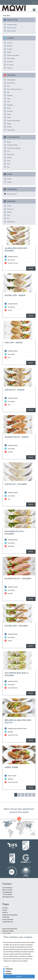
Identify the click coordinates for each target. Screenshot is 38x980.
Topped (9, 182)
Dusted (9, 52)
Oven (9, 215)
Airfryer (9, 206)
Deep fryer (10, 209)
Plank (9, 161)
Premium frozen (12, 28)
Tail (8, 167)
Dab (8, 92)
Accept (19, 977)
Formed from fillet (12, 145)
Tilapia (9, 124)
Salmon (9, 117)
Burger (9, 142)
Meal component (12, 194)
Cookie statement (8, 922)
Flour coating (11, 58)
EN (37, 2)
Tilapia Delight (7, 933)
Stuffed (9, 179)
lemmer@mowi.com (8, 897)
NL (34, 2)
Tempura (10, 68)
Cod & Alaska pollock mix (14, 89)
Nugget (9, 157)
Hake (9, 99)
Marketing (9, 973)
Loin (8, 151)
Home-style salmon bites (10, 929)
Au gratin (10, 43)
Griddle (9, 212)
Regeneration (11, 221)
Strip (8, 164)
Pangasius (10, 105)
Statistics (8, 971)
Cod (8, 86)
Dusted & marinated (13, 55)
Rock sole (10, 111)
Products (5, 908)
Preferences (9, 969)
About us (5, 912)
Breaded (10, 46)
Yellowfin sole (11, 130)
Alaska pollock (11, 80)
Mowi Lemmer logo (14, 8)
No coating (10, 65)
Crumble (10, 49)
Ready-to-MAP (11, 31)
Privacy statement (8, 919)
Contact (5, 910)
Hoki (8, 102)
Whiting (9, 127)
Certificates (6, 917)
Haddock (10, 95)
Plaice (9, 108)
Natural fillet (11, 154)
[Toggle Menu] (33, 8)
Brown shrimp (11, 83)
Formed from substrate (14, 148)
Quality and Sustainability (10, 915)
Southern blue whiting (13, 120)
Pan (8, 218)
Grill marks (10, 61)
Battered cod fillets (8, 931)
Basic (7, 967)
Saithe (9, 114)
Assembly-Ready (12, 24)
